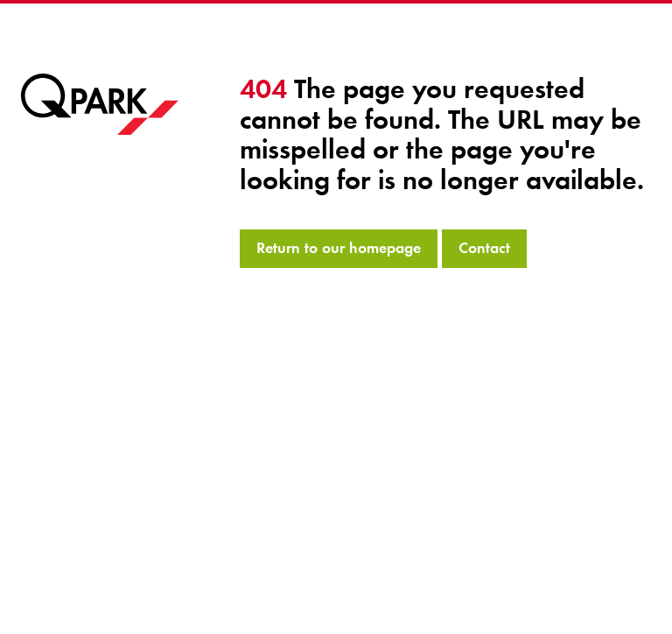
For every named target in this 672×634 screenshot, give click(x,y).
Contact (484, 248)
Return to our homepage (339, 248)
